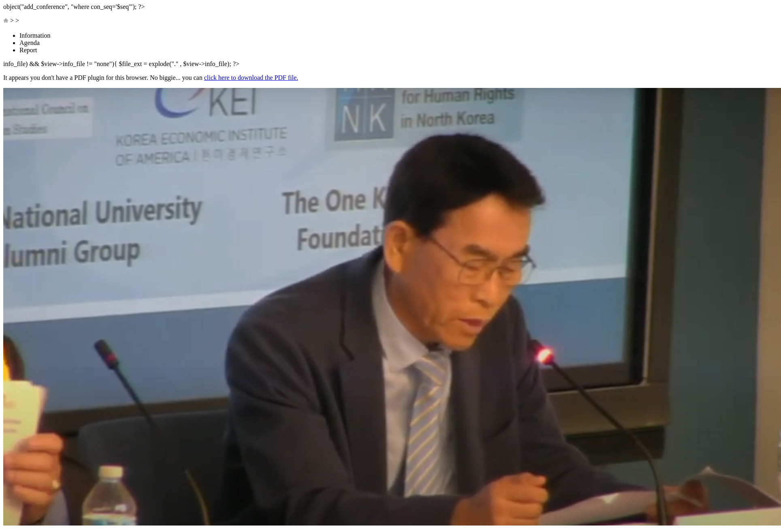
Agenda (30, 43)
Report (28, 50)
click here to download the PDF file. (251, 78)
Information (35, 35)
